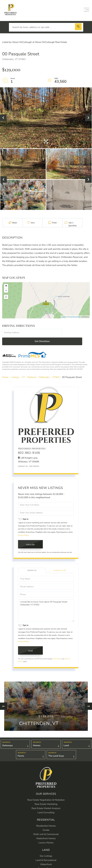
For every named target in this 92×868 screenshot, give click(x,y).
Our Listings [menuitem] (46, 847)
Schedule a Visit (60, 562)
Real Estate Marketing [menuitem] (46, 795)
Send (30, 642)
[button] (79, 27)
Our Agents (34, 458)
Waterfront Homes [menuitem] (46, 830)
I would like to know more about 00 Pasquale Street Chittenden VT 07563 (46, 602)
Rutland (32, 369)
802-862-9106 (29, 444)
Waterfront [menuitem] (46, 856)
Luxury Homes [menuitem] (46, 834)
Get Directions (76, 333)
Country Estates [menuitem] (46, 860)
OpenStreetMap (75, 317)
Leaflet (64, 317)
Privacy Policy (23, 527)
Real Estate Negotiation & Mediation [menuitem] (46, 791)
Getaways (7, 737)
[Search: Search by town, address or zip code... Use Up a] (46, 27)
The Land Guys (56, 747)
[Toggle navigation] (86, 10)
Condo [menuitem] (46, 821)
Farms (21, 747)
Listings (15, 369)
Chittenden (44, 369)
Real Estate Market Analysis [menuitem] (46, 800)
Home (5, 369)
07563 (56, 369)
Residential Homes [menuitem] (46, 817)
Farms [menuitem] (46, 864)
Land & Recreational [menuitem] (46, 851)
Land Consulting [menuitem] (46, 804)
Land (66, 737)
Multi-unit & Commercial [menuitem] (46, 826)
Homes (37, 737)
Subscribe (30, 536)
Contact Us (23, 458)
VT (23, 369)
